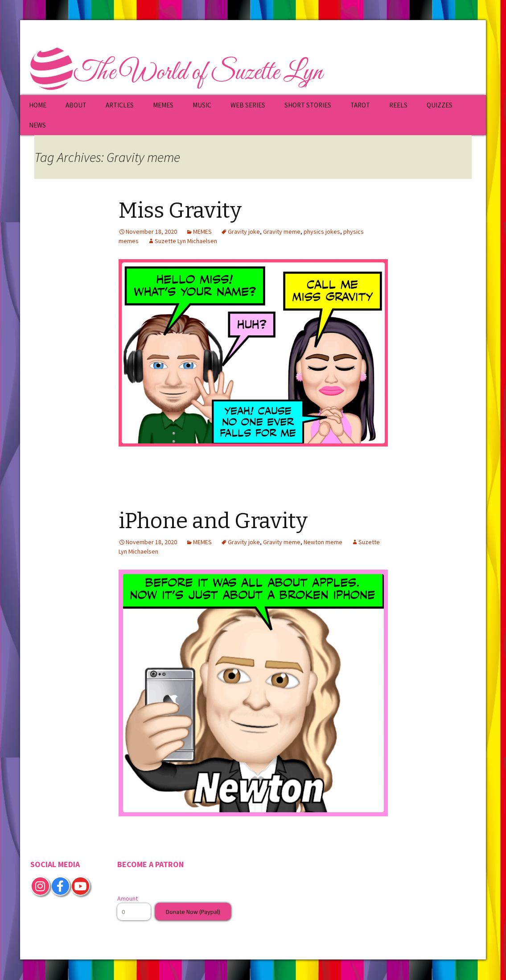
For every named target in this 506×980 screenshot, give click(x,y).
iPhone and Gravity (213, 521)
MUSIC (202, 105)
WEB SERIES (248, 105)
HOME (38, 105)
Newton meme (323, 542)
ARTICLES (120, 105)
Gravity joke (244, 232)
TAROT (360, 105)
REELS (398, 105)
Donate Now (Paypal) (193, 912)
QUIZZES (440, 105)
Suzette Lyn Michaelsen (186, 241)
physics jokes (322, 232)
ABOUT (76, 105)
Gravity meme (282, 232)
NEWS (37, 125)
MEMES (163, 105)
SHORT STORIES (308, 105)
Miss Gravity (180, 211)
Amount (128, 898)
